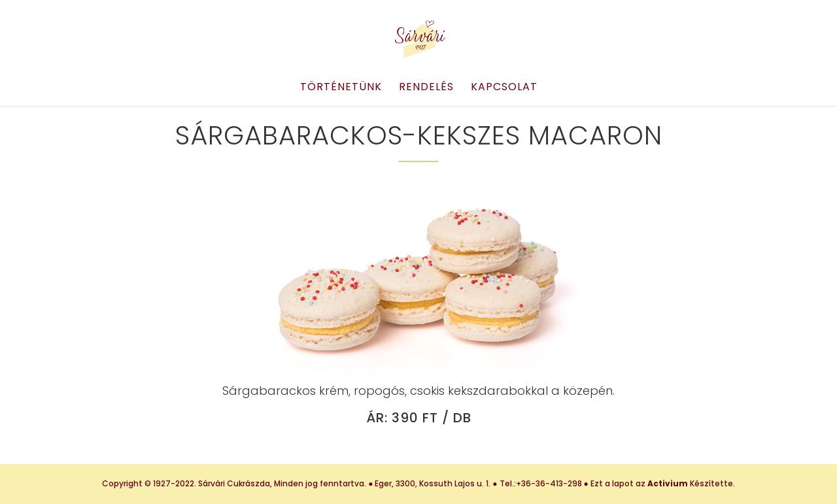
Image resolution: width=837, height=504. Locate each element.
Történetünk (341, 88)
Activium (668, 483)
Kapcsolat (504, 88)
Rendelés (426, 88)
